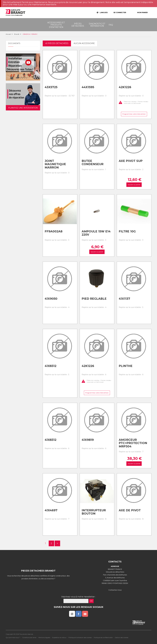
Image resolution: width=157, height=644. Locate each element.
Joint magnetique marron (55, 164)
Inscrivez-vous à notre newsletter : (78, 597)
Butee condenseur (93, 163)
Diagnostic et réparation (97, 25)
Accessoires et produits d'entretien (56, 25)
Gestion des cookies (121, 637)
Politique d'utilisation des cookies (80, 637)
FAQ (111, 25)
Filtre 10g (127, 231)
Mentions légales (44, 637)
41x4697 (51, 510)
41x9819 (88, 440)
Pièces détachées (78, 25)
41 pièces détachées (57, 43)
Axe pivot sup (131, 161)
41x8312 (51, 366)
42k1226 (125, 87)
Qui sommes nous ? (13, 637)
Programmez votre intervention (134, 114)
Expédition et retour (59, 637)
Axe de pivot (130, 510)
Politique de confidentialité (103, 637)
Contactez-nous (115, 590)
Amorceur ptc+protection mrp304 (133, 443)
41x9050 (51, 299)
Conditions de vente (29, 637)
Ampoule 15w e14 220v (96, 233)
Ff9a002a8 (54, 231)
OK (91, 601)
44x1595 (88, 87)
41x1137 (124, 299)
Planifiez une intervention (23, 108)
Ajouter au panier (134, 184)
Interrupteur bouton (94, 512)
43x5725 (51, 87)
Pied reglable (94, 299)
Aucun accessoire (84, 43)
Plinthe (126, 366)
